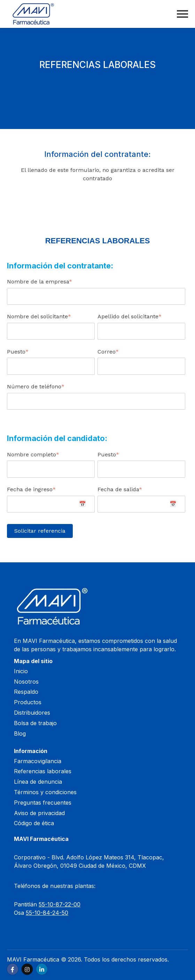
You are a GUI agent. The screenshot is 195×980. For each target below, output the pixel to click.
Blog (20, 734)
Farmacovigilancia (38, 761)
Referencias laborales (43, 771)
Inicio (21, 671)
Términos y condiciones (45, 792)
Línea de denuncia (38, 782)
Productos (28, 702)
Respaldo (26, 692)
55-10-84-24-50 (47, 913)
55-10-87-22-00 (60, 904)
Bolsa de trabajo (35, 723)
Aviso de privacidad (39, 813)
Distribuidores (32, 713)
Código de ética (34, 823)
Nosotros (26, 682)
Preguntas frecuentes (43, 803)
